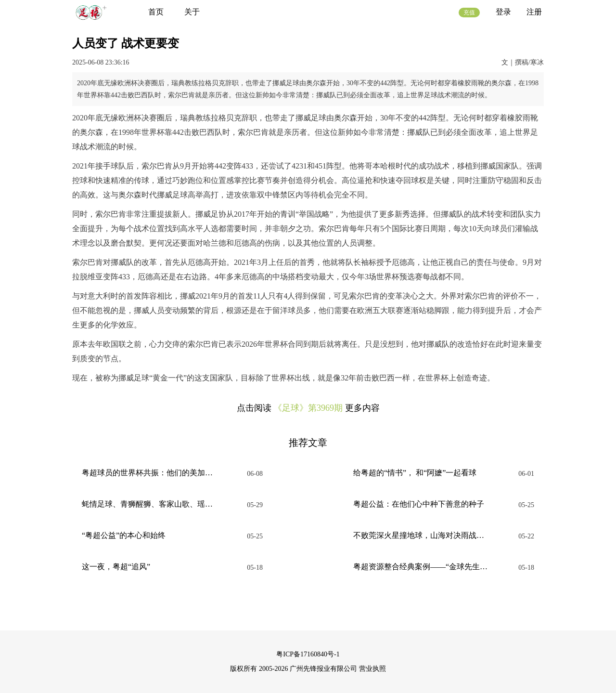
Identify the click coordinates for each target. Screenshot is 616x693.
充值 (469, 13)
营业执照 (372, 669)
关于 (192, 12)
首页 (156, 12)
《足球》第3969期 (308, 408)
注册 (534, 12)
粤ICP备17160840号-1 (308, 654)
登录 (503, 12)
